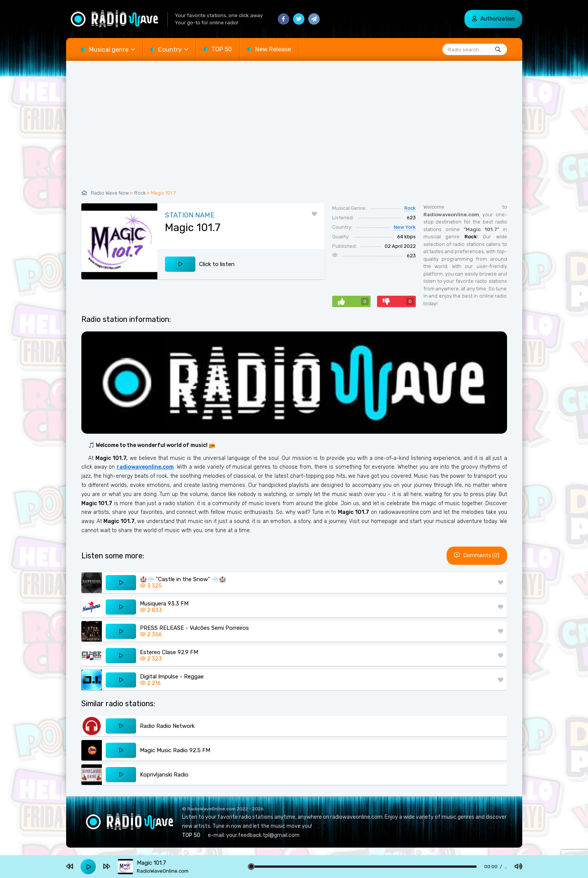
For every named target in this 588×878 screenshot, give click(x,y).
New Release (273, 49)
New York (405, 227)
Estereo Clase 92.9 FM (169, 652)
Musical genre (109, 50)
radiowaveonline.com (145, 467)
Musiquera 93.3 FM (164, 604)
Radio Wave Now (110, 193)
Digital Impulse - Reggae (172, 677)
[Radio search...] (498, 50)
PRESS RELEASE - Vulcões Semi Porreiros (194, 628)
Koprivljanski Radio (164, 775)
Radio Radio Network (167, 726)
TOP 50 (222, 49)
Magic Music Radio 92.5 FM (175, 750)
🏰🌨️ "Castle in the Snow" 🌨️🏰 (183, 579)
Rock (140, 193)
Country (170, 50)
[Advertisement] (294, 129)
